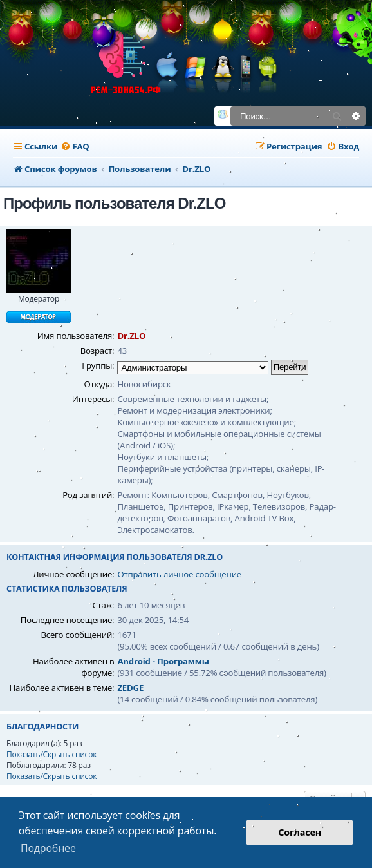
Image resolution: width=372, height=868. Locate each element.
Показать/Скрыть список (51, 754)
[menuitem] (75, 147)
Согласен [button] (300, 832)
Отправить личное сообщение (179, 574)
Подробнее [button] (48, 848)
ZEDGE (130, 688)
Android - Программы (163, 661)
